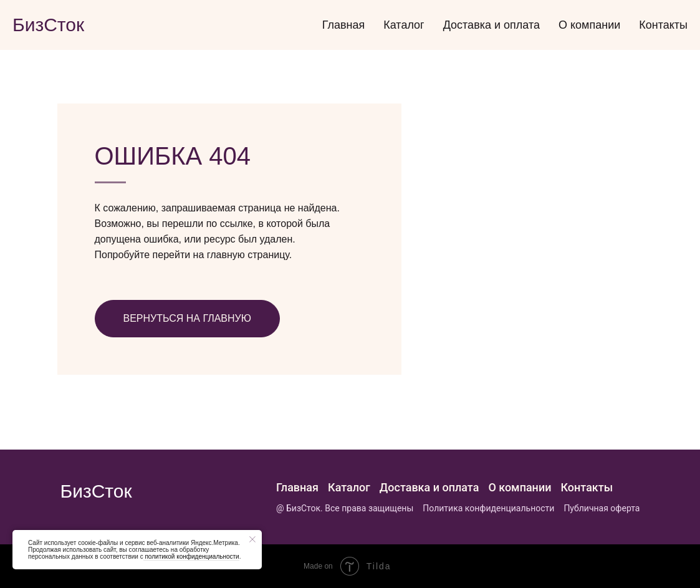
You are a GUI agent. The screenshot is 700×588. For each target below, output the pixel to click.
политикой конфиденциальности (191, 557)
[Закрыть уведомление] (252, 539)
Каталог (404, 25)
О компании (589, 25)
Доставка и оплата (491, 25)
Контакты (663, 25)
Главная (344, 25)
